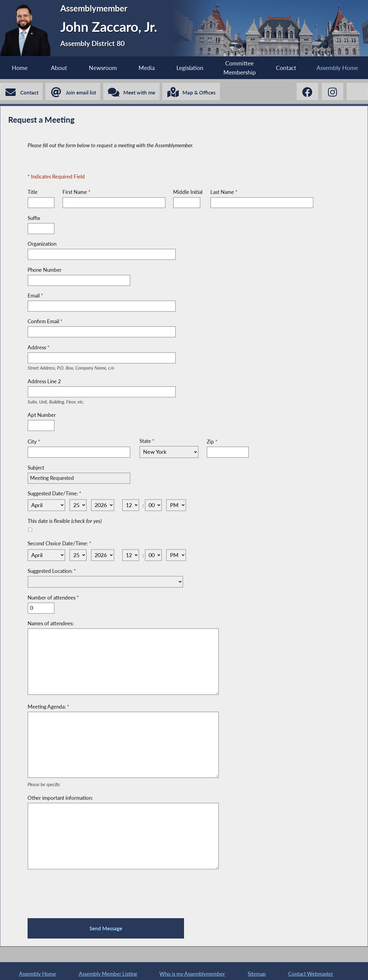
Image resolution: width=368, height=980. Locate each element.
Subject (36, 468)
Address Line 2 (64, 382)
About (59, 68)
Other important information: (60, 793)
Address (80, 348)
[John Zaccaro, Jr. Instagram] (332, 92)
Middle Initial (188, 193)
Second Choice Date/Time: (59, 542)
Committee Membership (240, 68)
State (147, 441)
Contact (286, 68)
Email (35, 296)
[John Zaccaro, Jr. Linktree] (357, 92)
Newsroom (103, 68)
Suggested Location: (52, 569)
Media (147, 68)
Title (33, 193)
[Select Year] (103, 504)
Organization (42, 244)
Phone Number (45, 270)
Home (20, 68)
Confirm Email (45, 322)
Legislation (190, 68)
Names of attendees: (51, 622)
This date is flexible (65, 520)
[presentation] (74, 891)
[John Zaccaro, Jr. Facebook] (307, 92)
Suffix (34, 219)
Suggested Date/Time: (54, 493)
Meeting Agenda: (48, 704)
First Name (76, 193)
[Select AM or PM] (179, 504)
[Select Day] (77, 504)
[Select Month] (46, 504)
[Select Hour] (132, 504)
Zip (210, 441)
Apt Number (42, 415)
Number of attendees (53, 596)
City (34, 441)
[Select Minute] (155, 504)
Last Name (224, 193)
